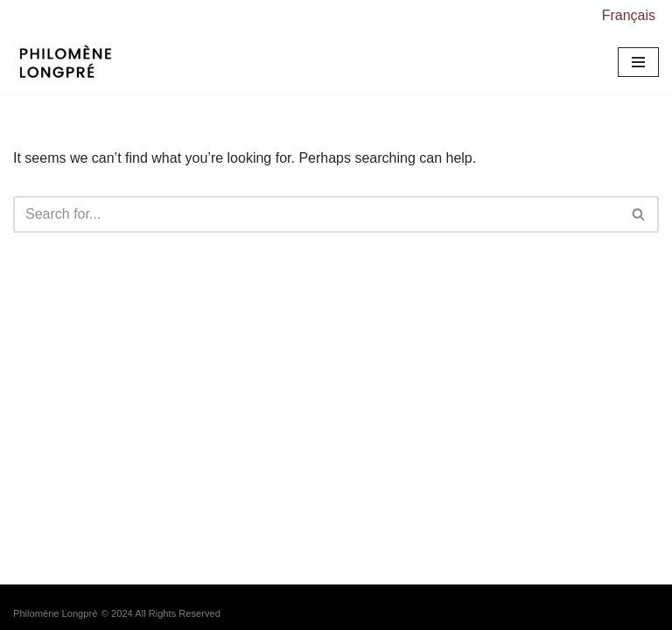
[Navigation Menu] (638, 62)
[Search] (316, 214)
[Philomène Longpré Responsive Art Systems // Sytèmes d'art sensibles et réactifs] (70, 63)
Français (629, 15)
